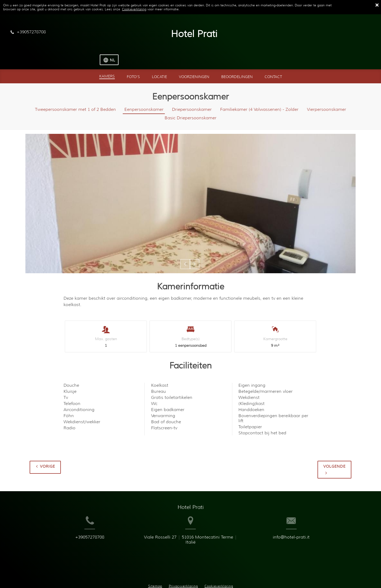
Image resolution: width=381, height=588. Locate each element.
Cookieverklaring (134, 9)
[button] (186, 246)
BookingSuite (128, 575)
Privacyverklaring (183, 564)
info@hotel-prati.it (305, 528)
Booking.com (190, 575)
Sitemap (155, 564)
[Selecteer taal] (360, 33)
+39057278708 (76, 528)
